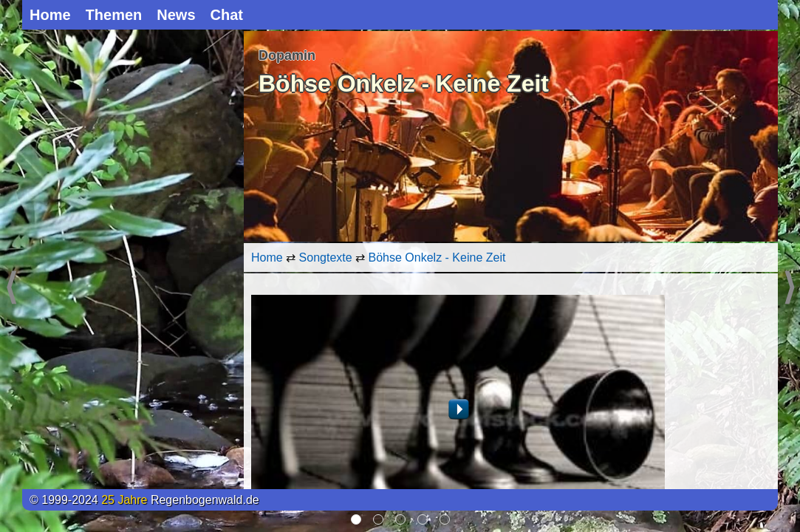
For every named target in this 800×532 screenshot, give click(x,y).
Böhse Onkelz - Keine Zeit (437, 258)
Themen (114, 15)
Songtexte (326, 258)
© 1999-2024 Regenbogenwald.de (144, 500)
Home (50, 15)
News (176, 15)
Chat (227, 15)
